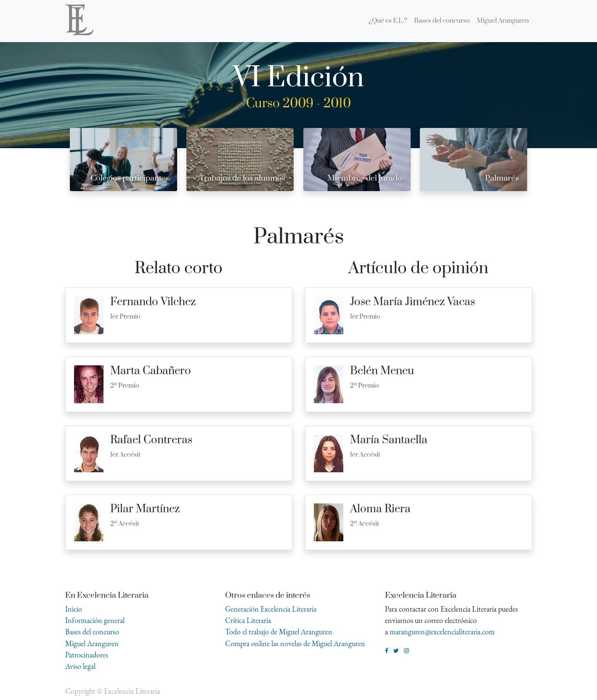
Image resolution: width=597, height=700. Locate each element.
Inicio (74, 609)
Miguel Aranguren (92, 643)
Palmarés (502, 178)
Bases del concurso (92, 632)
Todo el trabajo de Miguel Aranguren (279, 632)
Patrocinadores (87, 655)
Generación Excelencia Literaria (271, 609)
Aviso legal (80, 666)
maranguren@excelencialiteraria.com (442, 632)
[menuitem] (388, 21)
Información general (95, 620)
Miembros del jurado (365, 178)
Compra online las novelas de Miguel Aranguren (295, 643)
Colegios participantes (130, 178)
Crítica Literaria (248, 620)
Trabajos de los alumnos (242, 178)
